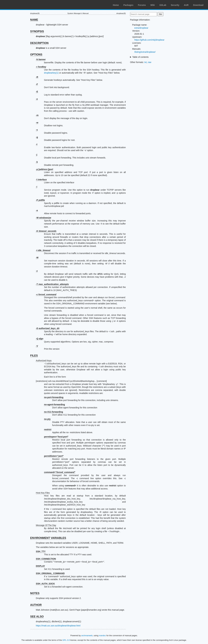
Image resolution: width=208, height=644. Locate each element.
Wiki (153, 5)
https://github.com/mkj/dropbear (149, 40)
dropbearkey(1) (51, 73)
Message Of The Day (46, 525)
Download (198, 5)
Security (175, 5)
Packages (128, 5)
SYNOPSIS (37, 31)
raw (150, 62)
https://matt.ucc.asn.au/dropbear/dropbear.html (58, 626)
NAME (34, 20)
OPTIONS (36, 55)
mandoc (102, 635)
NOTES (35, 593)
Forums (142, 5)
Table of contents (141, 57)
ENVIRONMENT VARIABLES (48, 538)
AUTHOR (36, 605)
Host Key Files (43, 493)
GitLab (163, 5)
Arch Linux (17, 5)
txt (145, 62)
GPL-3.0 (66, 640)
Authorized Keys (44, 361)
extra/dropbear (141, 28)
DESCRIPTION (39, 43)
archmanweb (87, 635)
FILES (34, 356)
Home (116, 5)
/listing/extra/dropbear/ (145, 52)
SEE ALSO (37, 617)
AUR (186, 5)
